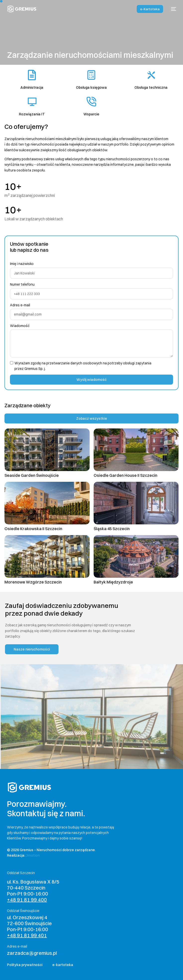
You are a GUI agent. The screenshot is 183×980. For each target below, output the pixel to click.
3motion (33, 855)
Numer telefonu (22, 284)
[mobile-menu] (172, 9)
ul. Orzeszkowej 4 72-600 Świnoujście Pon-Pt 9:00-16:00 (29, 926)
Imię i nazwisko (22, 264)
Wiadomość (20, 326)
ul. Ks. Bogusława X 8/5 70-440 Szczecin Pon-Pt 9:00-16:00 (33, 891)
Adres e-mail (20, 305)
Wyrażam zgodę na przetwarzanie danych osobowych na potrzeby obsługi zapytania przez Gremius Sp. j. (83, 366)
